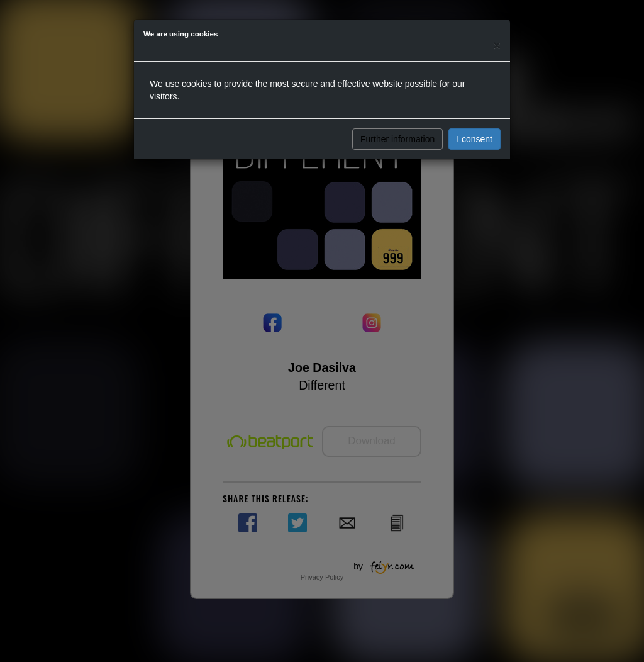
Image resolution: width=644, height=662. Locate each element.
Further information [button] (397, 139)
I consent (475, 139)
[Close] (497, 45)
